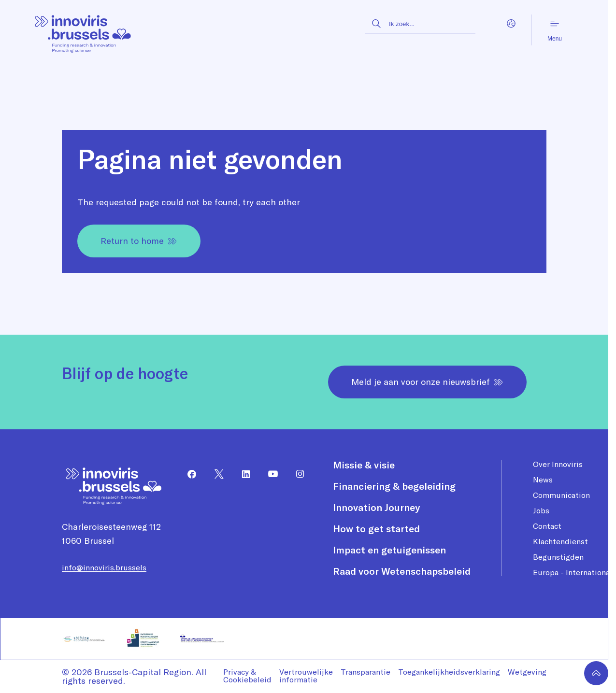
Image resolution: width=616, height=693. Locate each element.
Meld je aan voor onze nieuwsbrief (427, 382)
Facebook (188, 474)
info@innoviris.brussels (104, 567)
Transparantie (365, 672)
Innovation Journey (376, 508)
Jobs (541, 510)
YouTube (269, 474)
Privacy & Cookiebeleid (247, 676)
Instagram (296, 474)
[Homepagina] (83, 30)
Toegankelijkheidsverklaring (449, 672)
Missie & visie (364, 465)
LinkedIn (242, 474)
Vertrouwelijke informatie (306, 676)
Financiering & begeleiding (394, 486)
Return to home (139, 241)
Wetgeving (527, 672)
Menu (555, 30)
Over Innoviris (558, 464)
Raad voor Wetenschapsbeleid (402, 571)
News (543, 480)
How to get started (376, 529)
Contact (547, 526)
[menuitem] (188, 474)
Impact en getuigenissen (389, 550)
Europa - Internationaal (574, 572)
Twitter (215, 474)
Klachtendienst (560, 541)
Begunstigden (558, 557)
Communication (561, 495)
